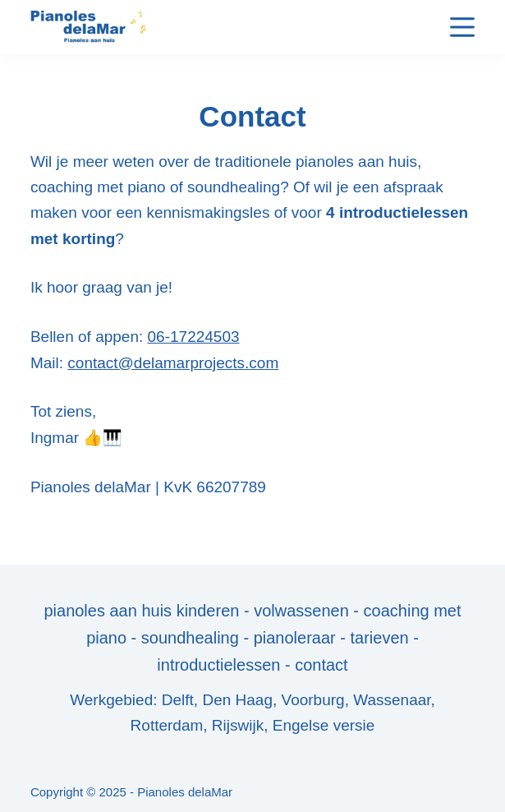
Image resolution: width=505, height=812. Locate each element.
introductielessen (218, 665)
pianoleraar (295, 638)
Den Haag (237, 700)
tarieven (379, 638)
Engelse (301, 725)
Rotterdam (167, 725)
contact (321, 665)
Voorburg (313, 700)
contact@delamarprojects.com (173, 363)
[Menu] (462, 27)
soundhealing (193, 638)
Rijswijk (238, 725)
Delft (178, 700)
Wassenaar (392, 700)
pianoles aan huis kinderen (141, 611)
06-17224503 (194, 337)
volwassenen (301, 611)
